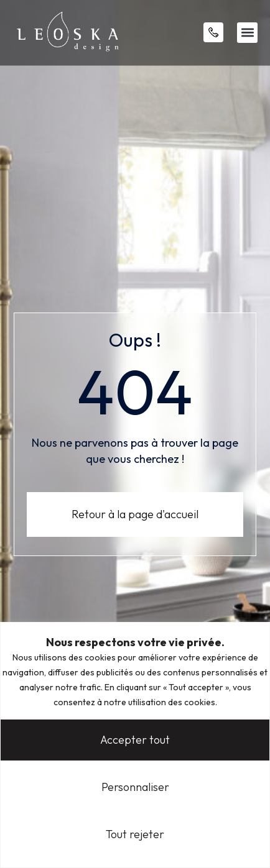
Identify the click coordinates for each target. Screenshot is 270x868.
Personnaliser (135, 787)
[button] (247, 33)
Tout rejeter (135, 834)
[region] (135, 745)
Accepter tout (135, 740)
